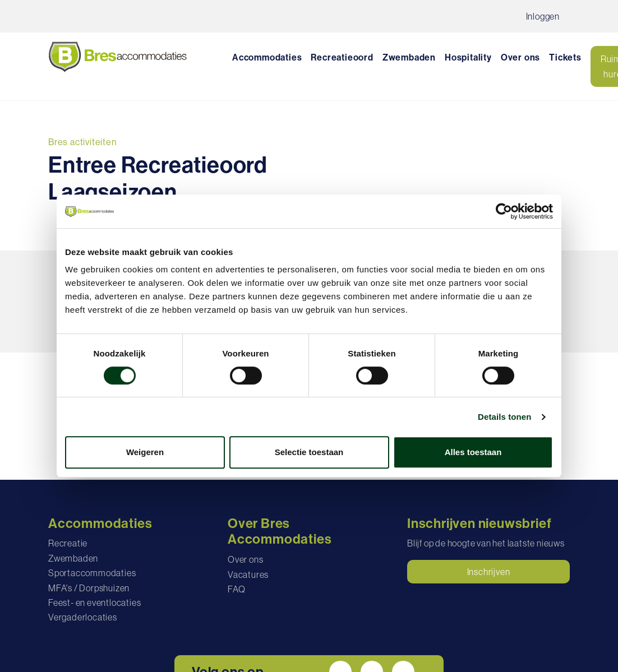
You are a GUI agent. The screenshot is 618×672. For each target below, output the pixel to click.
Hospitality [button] (468, 57)
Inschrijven (489, 572)
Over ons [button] (520, 57)
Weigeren (145, 452)
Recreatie (68, 543)
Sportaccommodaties (92, 573)
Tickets (565, 57)
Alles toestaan (473, 452)
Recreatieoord (342, 57)
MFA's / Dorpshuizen (89, 588)
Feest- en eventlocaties (94, 603)
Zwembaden (409, 57)
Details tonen (504, 417)
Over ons (245, 559)
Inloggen (543, 16)
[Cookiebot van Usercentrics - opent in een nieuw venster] (504, 211)
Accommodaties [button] (267, 57)
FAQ (236, 589)
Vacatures (248, 574)
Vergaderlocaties (83, 617)
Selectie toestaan (309, 452)
